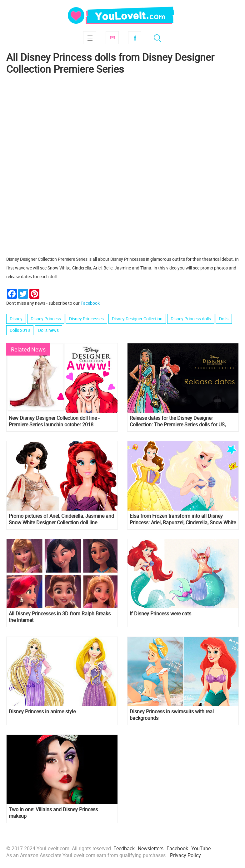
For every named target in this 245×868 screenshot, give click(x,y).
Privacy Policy (185, 855)
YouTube (201, 848)
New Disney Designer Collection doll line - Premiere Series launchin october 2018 (54, 421)
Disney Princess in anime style (42, 712)
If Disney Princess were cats (160, 614)
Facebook (135, 38)
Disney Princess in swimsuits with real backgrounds (172, 715)
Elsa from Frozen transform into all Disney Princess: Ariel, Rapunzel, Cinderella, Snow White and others (183, 519)
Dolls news (48, 330)
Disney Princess (46, 319)
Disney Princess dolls (191, 319)
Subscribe (112, 38)
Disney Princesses (86, 319)
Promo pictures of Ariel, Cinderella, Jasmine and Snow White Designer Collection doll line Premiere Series (61, 519)
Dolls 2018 (20, 330)
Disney (16, 319)
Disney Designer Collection (137, 319)
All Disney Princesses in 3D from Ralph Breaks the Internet (60, 617)
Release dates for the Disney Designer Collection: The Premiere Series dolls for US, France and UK (178, 421)
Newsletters (151, 848)
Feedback (124, 848)
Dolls (224, 319)
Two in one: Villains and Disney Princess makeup (53, 813)
